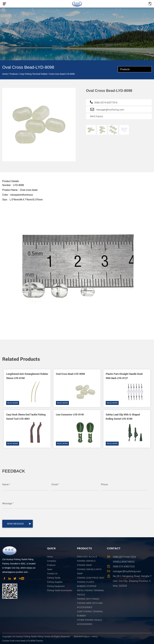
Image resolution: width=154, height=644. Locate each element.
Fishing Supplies (55, 582)
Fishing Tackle (54, 578)
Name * (6, 484)
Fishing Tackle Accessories (60, 590)
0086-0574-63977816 (104, 102)
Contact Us (52, 574)
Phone (104, 484)
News (50, 569)
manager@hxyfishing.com (107, 109)
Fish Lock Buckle (87, 557)
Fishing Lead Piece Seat (91, 578)
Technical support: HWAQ (86, 636)
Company (52, 561)
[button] (142, 353)
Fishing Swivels (86, 561)
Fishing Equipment (56, 586)
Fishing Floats (86, 582)
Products (14, 74)
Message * (8, 503)
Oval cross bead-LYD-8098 (70, 374)
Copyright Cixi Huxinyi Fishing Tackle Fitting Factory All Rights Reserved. (36, 636)
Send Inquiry (96, 116)
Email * (55, 484)
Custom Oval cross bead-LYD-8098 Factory (23, 641)
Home (5, 74)
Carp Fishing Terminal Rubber (34, 74)
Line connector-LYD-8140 (70, 414)
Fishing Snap (84, 565)
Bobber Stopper (87, 586)
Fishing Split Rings (88, 599)
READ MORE (13, 403)
